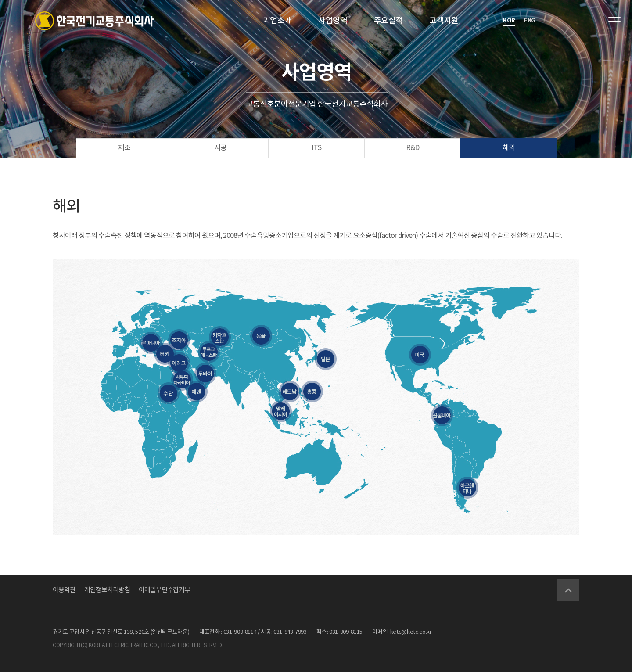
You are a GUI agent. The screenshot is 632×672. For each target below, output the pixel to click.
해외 (509, 148)
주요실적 (389, 21)
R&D (413, 148)
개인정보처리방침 (107, 590)
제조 (124, 148)
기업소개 (278, 21)
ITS (316, 148)
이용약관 (64, 590)
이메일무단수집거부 (164, 590)
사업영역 (333, 21)
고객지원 (444, 21)
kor (509, 21)
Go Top (568, 590)
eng (530, 21)
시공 (220, 148)
